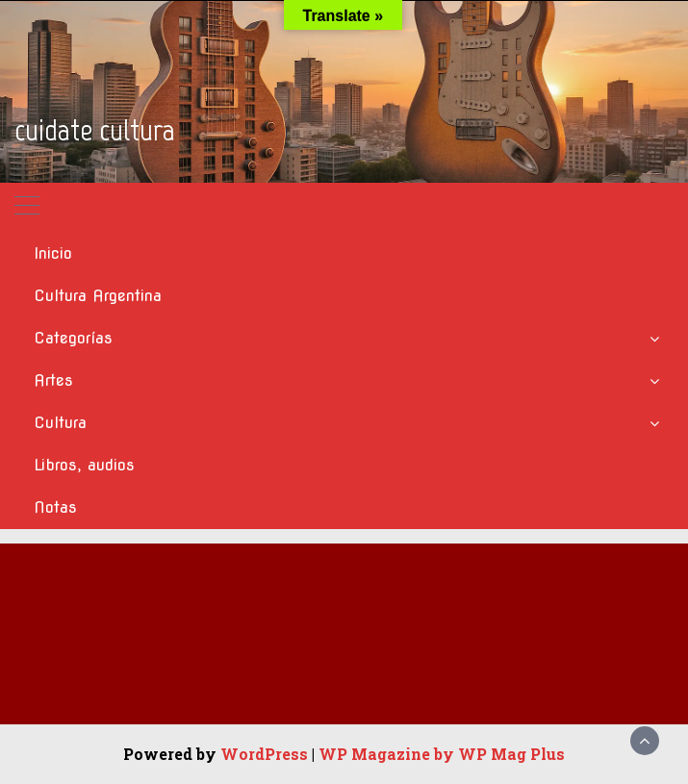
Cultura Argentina (98, 296)
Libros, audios (84, 465)
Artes (53, 380)
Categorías (73, 338)
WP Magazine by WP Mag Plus (442, 754)
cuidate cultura (95, 130)
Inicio (53, 253)
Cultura (60, 423)
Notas (55, 507)
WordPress (264, 754)
